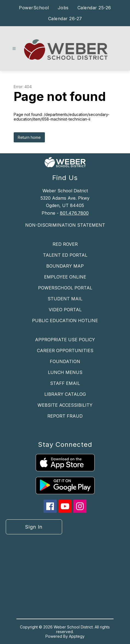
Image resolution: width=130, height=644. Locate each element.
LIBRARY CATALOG (65, 394)
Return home (29, 137)
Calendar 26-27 (65, 19)
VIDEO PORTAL (65, 310)
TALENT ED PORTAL (65, 255)
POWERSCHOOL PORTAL (65, 288)
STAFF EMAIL (65, 383)
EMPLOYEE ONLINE (65, 277)
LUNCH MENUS (65, 372)
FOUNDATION (65, 361)
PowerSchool (34, 8)
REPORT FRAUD (65, 416)
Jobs (63, 8)
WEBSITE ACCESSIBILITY (65, 405)
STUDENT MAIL (65, 299)
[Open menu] (14, 49)
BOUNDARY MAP (65, 266)
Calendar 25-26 (94, 8)
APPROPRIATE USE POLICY (65, 340)
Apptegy (77, 636)
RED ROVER (65, 244)
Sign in (34, 527)
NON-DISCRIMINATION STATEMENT (65, 225)
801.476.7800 (74, 213)
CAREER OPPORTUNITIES (65, 351)
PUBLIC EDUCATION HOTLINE (65, 320)
